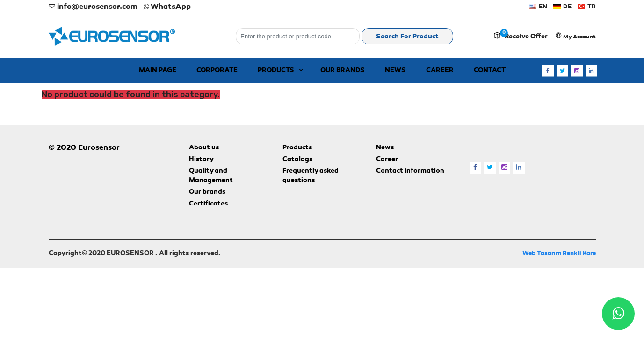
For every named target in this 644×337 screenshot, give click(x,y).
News (385, 148)
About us (204, 148)
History (201, 160)
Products (297, 148)
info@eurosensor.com (93, 7)
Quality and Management (211, 176)
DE (562, 7)
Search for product (407, 37)
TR (587, 7)
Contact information (410, 171)
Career (387, 160)
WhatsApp (167, 7)
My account (575, 36)
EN (538, 7)
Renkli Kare (579, 253)
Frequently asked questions (311, 176)
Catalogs (297, 160)
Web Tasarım (542, 253)
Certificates (208, 204)
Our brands (207, 192)
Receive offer (526, 37)
